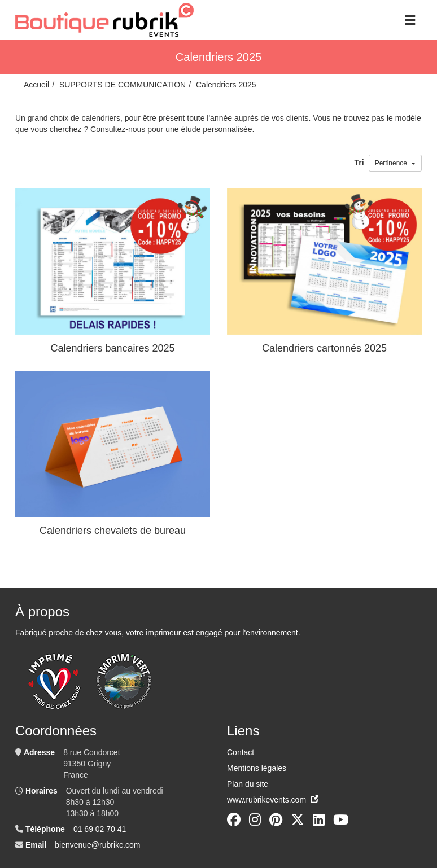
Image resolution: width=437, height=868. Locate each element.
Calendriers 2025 (226, 85)
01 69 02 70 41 (100, 829)
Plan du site (248, 784)
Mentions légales (257, 768)
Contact (241, 752)
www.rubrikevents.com (273, 800)
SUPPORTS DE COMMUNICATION (123, 85)
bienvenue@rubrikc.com (97, 845)
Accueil (36, 85)
